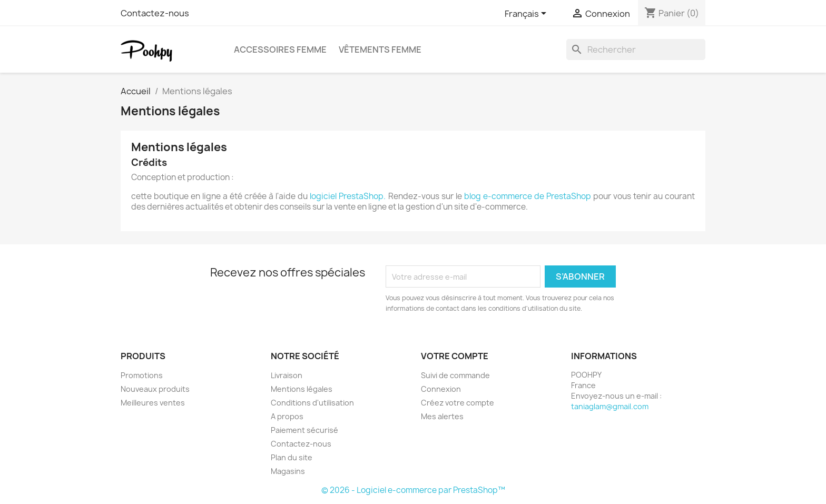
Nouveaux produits (155, 389)
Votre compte (455, 356)
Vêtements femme (380, 50)
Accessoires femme (280, 50)
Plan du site (292, 457)
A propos (287, 416)
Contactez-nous (155, 13)
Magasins (288, 471)
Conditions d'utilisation (312, 403)
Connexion (441, 389)
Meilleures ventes (153, 403)
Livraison (287, 375)
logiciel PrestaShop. (349, 196)
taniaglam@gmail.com (610, 406)
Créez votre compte (458, 403)
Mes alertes (442, 416)
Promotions (142, 375)
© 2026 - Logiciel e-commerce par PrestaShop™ (413, 490)
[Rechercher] (636, 50)
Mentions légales (302, 389)
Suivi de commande (455, 375)
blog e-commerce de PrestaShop (528, 196)
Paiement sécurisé (304, 430)
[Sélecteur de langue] (527, 14)
